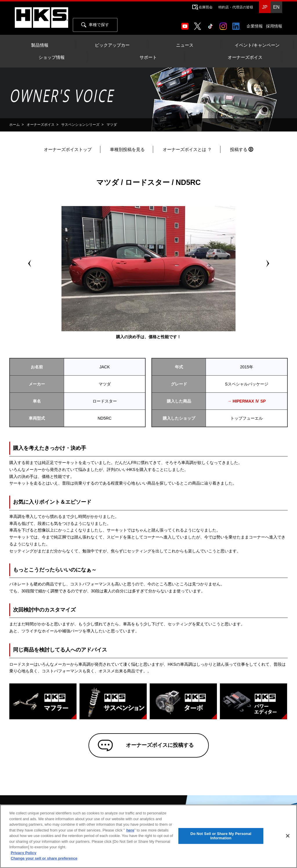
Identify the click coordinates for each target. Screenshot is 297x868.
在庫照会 (206, 7)
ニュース (185, 45)
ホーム (15, 125)
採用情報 (274, 26)
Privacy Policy (23, 853)
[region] (148, 836)
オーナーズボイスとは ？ (187, 149)
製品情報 (40, 45)
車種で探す (95, 25)
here (130, 830)
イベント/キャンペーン (257, 45)
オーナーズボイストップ (68, 149)
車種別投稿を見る (127, 149)
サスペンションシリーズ (80, 125)
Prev (30, 263)
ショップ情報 (52, 57)
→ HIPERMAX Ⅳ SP (247, 401)
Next (267, 263)
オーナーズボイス (245, 57)
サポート (148, 57)
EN (276, 7)
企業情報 (255, 26)
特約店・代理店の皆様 (236, 7)
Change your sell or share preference (44, 858)
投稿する (239, 149)
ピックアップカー (112, 45)
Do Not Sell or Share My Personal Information (221, 836)
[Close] (288, 836)
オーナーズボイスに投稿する (157, 747)
